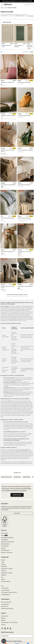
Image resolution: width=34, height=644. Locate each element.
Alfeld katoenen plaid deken (24, 82)
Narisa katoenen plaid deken (24, 185)
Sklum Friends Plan (6, 602)
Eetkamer (4, 571)
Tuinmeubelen (5, 588)
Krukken (3, 564)
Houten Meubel (5, 590)
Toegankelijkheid (6, 595)
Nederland (5, 636)
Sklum (4, 535)
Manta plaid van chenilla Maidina (8, 185)
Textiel (6, 8)
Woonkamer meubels (7, 569)
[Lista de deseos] (32, 4)
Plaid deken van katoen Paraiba (8, 116)
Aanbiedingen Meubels (7, 608)
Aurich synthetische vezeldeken (25, 150)
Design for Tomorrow (7, 552)
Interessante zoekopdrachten (9, 592)
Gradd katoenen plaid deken (24, 116)
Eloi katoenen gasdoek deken (8, 218)
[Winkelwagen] (30, 4)
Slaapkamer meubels (7, 573)
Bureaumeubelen (6, 581)
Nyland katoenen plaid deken (24, 218)
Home (2, 8)
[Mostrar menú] (2, 4)
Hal (2, 577)
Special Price (5, 606)
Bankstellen (4, 566)
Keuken (3, 579)
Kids (2, 586)
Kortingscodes (5, 604)
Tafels (3, 562)
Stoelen (3, 560)
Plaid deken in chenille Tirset (7, 82)
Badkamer (4, 575)
